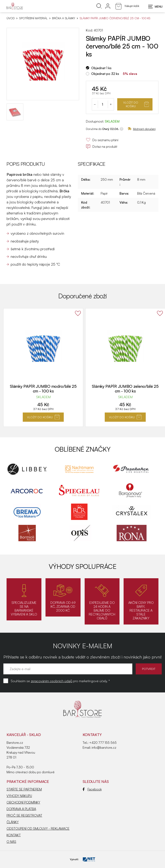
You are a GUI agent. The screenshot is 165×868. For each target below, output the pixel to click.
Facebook (92, 789)
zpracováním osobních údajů (52, 681)
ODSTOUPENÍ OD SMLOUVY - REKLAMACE (38, 829)
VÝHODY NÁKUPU (19, 796)
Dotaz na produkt (102, 147)
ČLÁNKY (13, 822)
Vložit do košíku (136, 104)
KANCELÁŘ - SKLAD (24, 735)
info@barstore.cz (104, 747)
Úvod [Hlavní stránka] (11, 18)
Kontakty (92, 735)
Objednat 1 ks (101, 68)
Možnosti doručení (142, 129)
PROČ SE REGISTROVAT (24, 815)
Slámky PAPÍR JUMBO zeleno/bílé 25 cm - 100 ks (125, 389)
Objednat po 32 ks (105, 74)
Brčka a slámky (64, 18)
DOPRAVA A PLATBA (21, 809)
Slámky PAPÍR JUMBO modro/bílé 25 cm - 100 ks (43, 389)
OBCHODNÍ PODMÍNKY (23, 802)
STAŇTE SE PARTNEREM (24, 789)
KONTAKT (14, 835)
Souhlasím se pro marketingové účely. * (60, 681)
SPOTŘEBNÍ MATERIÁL (33, 18)
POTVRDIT (149, 669)
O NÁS (11, 842)
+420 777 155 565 (103, 743)
